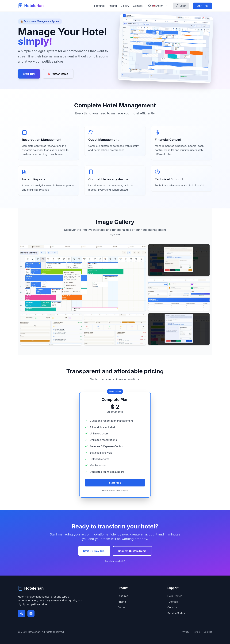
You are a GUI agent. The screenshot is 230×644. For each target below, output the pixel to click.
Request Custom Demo (132, 551)
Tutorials (173, 602)
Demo (121, 607)
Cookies (208, 632)
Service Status (176, 613)
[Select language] (158, 6)
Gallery (125, 6)
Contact (138, 6)
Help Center (175, 596)
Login (181, 6)
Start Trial (202, 6)
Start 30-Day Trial (94, 551)
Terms (196, 632)
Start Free (115, 483)
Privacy (185, 632)
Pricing (113, 6)
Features (99, 6)
